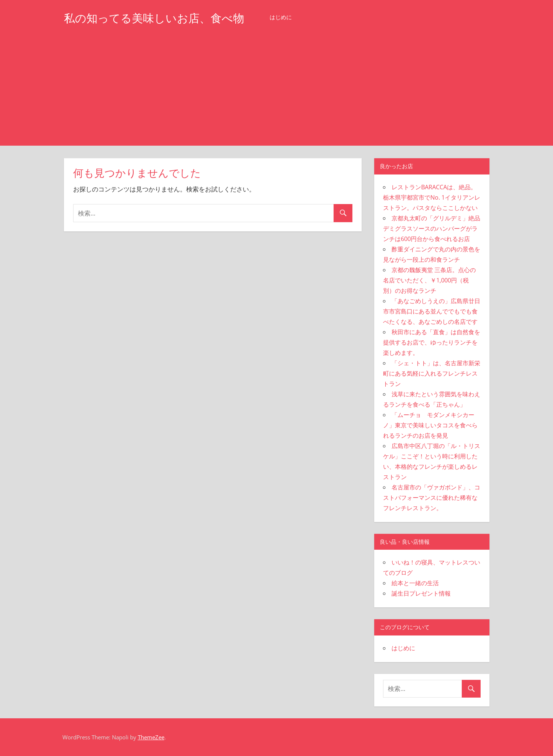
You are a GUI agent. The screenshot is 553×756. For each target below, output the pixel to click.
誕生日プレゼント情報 (421, 593)
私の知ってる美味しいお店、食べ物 (160, 18)
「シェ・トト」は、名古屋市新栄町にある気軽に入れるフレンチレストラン (432, 373)
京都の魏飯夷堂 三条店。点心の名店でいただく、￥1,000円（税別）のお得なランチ (429, 280)
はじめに (293, 17)
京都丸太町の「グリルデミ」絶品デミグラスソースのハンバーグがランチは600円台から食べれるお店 (432, 228)
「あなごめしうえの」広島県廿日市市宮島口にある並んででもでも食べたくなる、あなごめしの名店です (432, 311)
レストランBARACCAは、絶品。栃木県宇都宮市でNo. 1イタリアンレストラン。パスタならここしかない (432, 197)
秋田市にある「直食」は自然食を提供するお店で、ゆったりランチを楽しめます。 (432, 342)
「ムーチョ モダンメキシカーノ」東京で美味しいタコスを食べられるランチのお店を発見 (430, 425)
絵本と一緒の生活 (415, 583)
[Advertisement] (277, 90)
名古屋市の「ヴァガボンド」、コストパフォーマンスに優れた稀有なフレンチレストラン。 (432, 498)
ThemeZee (151, 737)
